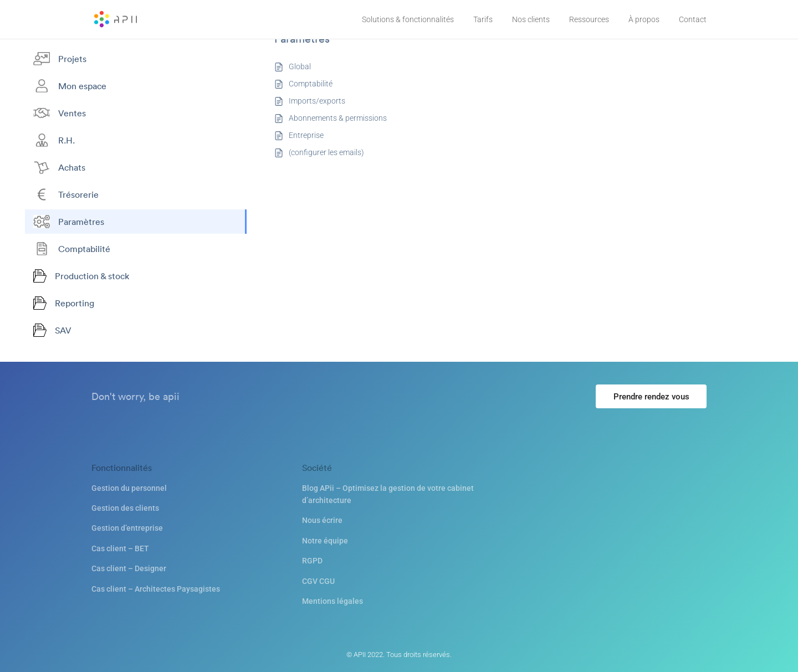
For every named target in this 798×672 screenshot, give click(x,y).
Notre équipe (325, 541)
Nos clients (531, 19)
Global (300, 66)
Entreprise (306, 135)
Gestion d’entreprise (127, 528)
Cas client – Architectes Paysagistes (156, 589)
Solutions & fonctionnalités (408, 19)
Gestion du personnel (129, 488)
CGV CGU (318, 581)
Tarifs (483, 19)
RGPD (312, 561)
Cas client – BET (120, 548)
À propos (644, 19)
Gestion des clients (125, 508)
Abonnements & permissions (338, 118)
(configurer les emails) (326, 152)
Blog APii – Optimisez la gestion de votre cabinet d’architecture (388, 494)
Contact (693, 19)
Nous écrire (322, 520)
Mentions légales (332, 601)
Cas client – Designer (129, 568)
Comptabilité (311, 84)
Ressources (589, 19)
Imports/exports (317, 101)
